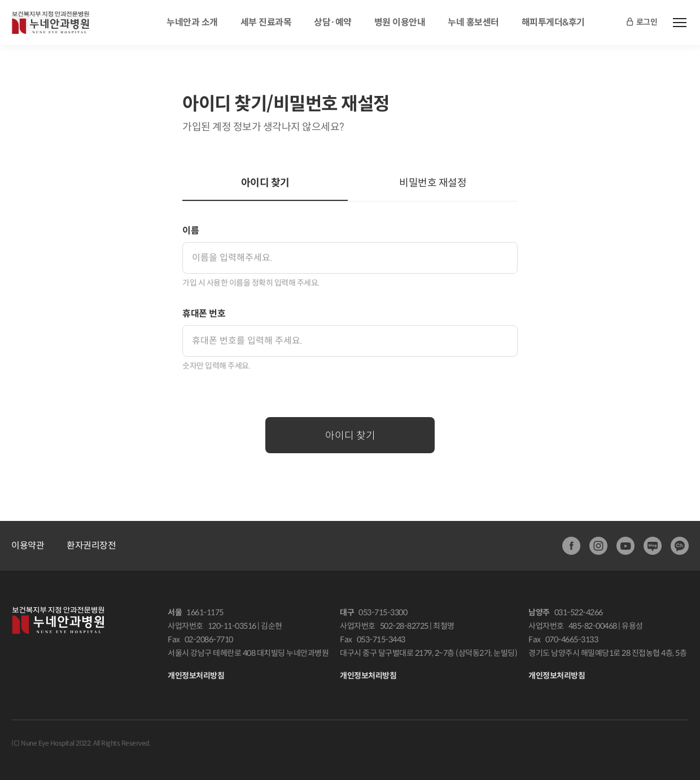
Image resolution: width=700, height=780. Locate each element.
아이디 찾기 (265, 183)
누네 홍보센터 (473, 22)
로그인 (641, 23)
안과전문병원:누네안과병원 (51, 23)
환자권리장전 (91, 545)
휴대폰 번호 (204, 314)
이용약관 (28, 545)
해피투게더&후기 (553, 22)
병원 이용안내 (400, 22)
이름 (191, 231)
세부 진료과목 (266, 22)
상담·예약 (333, 22)
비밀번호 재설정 (433, 183)
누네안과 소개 (192, 22)
